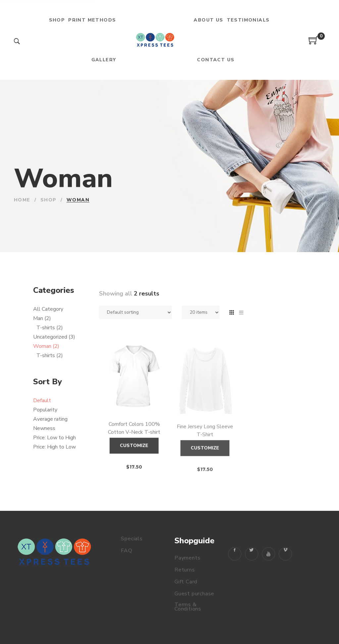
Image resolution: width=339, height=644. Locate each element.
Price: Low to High (54, 438)
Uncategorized (54, 337)
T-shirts (50, 328)
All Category (48, 309)
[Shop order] (135, 312)
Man (42, 318)
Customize (134, 468)
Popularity (45, 410)
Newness (44, 428)
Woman (46, 346)
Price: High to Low (54, 447)
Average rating (50, 419)
